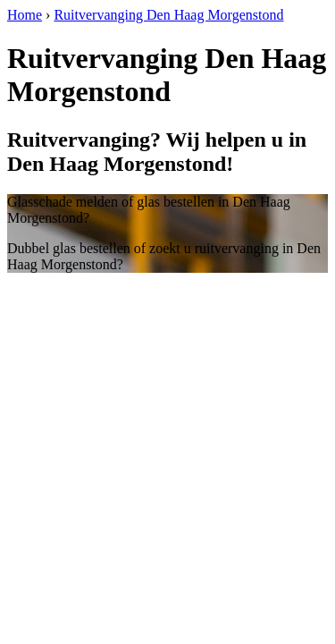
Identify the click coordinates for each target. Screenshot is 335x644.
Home (25, 15)
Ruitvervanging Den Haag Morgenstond (168, 15)
